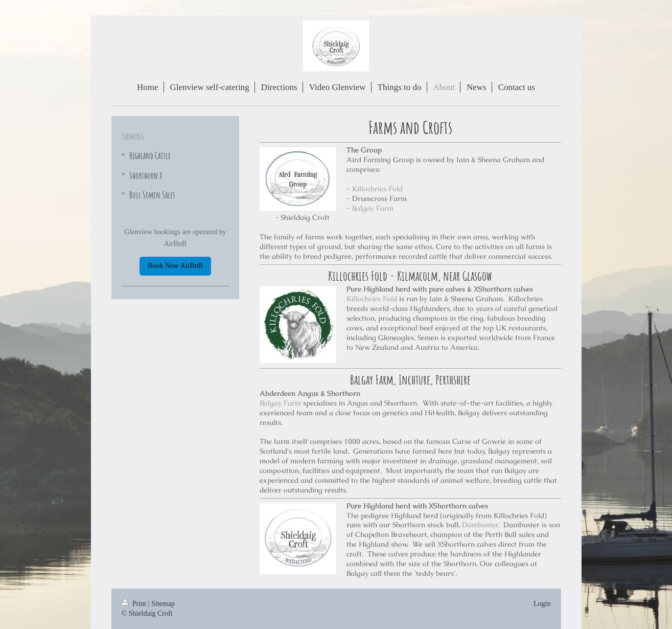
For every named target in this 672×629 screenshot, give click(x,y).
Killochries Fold (377, 189)
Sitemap (163, 604)
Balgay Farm (373, 208)
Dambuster (480, 525)
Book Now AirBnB (175, 266)
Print (135, 604)
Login (542, 604)
